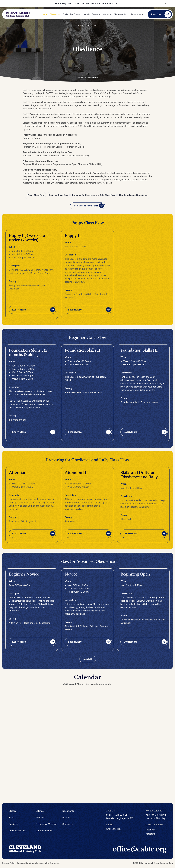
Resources (136, 14)
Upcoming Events (90, 14)
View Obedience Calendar (86, 205)
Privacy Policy (9, 864)
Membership (120, 14)
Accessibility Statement (48, 864)
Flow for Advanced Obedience (133, 195)
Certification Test (17, 830)
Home (80, 25)
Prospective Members (46, 824)
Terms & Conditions (26, 864)
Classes (13, 811)
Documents (68, 811)
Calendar (108, 14)
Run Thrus (75, 14)
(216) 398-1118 (114, 829)
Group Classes (50, 14)
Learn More (19, 309)
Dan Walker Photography (88, 77)
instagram (150, 834)
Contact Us (68, 824)
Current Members (44, 830)
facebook (151, 829)
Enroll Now (156, 14)
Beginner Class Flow (58, 195)
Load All (88, 659)
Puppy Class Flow (36, 195)
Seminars (13, 824)
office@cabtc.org (136, 849)
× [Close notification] (165, 3)
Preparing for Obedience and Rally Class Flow (93, 195)
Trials (65, 14)
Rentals (66, 817)
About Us (40, 817)
